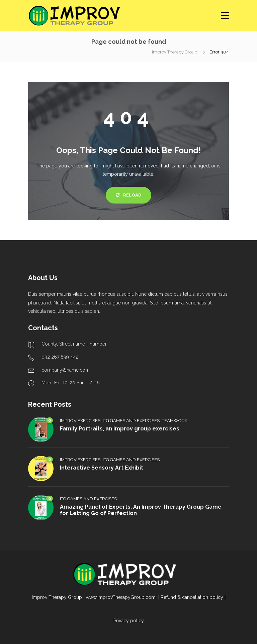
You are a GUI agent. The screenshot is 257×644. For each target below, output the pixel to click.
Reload (128, 195)
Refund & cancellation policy (192, 597)
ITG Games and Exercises (131, 421)
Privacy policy (129, 621)
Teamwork (175, 421)
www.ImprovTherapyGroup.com (121, 597)
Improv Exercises (80, 421)
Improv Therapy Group (175, 52)
